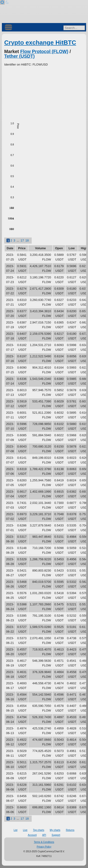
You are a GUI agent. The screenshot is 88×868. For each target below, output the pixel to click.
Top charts (38, 830)
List (15, 830)
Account (32, 835)
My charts (55, 830)
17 (22, 240)
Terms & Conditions (44, 842)
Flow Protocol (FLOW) (44, 51)
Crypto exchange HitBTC (40, 43)
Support (56, 835)
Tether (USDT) (19, 56)
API (44, 835)
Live (25, 830)
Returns (70, 830)
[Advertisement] (44, 93)
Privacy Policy (44, 847)
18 (27, 240)
